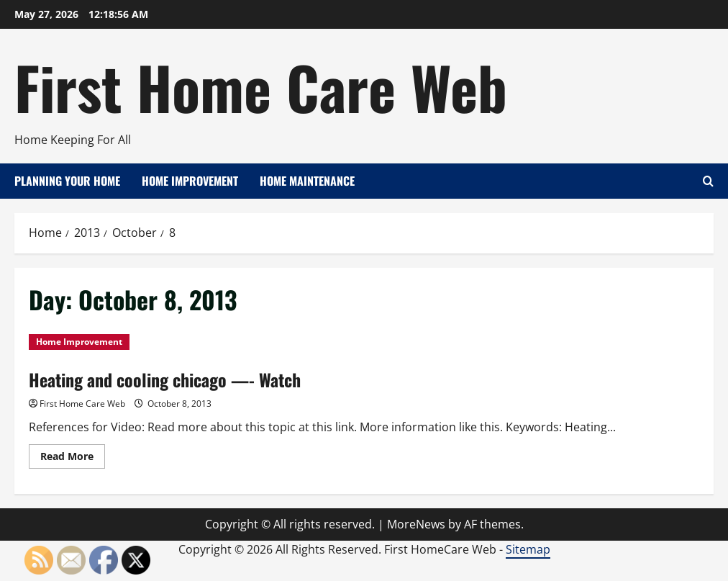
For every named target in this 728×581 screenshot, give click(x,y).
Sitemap (528, 549)
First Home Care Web (261, 86)
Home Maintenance (307, 181)
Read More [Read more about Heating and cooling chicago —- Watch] (73, 459)
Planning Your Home (67, 181)
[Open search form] (708, 181)
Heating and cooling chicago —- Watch (165, 379)
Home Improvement (190, 181)
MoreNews (416, 524)
